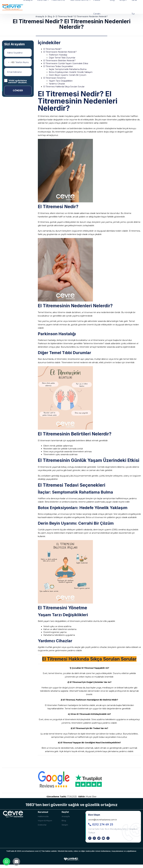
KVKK (12, 81)
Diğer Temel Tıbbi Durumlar (62, 58)
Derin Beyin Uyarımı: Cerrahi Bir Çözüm (68, 75)
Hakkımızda (43, 816)
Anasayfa (66, 816)
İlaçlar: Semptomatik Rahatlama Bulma (68, 69)
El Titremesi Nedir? (52, 49)
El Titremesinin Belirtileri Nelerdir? (59, 61)
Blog (64, 821)
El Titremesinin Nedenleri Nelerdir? (60, 52)
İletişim (65, 825)
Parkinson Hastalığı (58, 55)
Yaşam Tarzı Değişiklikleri (61, 81)
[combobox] (9, 62)
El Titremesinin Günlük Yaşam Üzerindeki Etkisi (66, 63)
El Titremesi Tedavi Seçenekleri (58, 66)
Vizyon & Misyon (45, 821)
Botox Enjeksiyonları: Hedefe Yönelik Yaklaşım (71, 72)
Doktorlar (42, 825)
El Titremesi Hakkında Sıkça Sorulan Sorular (64, 87)
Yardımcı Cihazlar (57, 84)
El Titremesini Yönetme (55, 78)
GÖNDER (18, 91)
